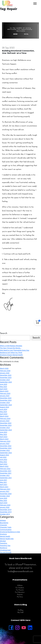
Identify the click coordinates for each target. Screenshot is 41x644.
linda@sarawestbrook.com (20, 571)
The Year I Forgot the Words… (11, 348)
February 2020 (5, 505)
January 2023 (5, 444)
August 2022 (4, 455)
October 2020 (5, 496)
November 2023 (6, 425)
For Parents (20, 590)
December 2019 (6, 510)
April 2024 (4, 414)
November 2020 (6, 494)
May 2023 (3, 434)
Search (4, 333)
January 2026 (5, 373)
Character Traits (6, 527)
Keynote (20, 595)
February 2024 (5, 418)
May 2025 (3, 387)
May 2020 (3, 500)
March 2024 (4, 416)
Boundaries (4, 523)
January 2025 (5, 396)
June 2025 (4, 384)
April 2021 (4, 485)
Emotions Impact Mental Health (11, 355)
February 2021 (5, 489)
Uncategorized (5, 550)
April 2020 (4, 503)
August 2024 (4, 407)
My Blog (20, 610)
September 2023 (6, 430)
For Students (20, 588)
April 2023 (4, 437)
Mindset (3, 541)
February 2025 (5, 393)
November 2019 (6, 512)
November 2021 (6, 473)
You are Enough (6, 552)
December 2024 (6, 398)
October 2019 (5, 514)
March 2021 (4, 487)
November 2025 (6, 377)
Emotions (3, 534)
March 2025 (4, 391)
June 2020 (4, 498)
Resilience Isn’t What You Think (11, 353)
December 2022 (6, 446)
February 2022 (5, 469)
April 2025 (4, 389)
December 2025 (6, 375)
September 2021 (6, 478)
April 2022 (4, 464)
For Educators (20, 592)
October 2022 (5, 450)
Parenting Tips (5, 545)
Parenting (3, 543)
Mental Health (5, 536)
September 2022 (6, 453)
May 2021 (3, 482)
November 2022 (6, 448)
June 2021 (4, 480)
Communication (6, 530)
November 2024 (6, 400)
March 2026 (4, 368)
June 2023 (4, 432)
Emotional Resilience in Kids (10, 532)
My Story (20, 597)
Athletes (3, 520)
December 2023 (6, 423)
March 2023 (4, 439)
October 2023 (5, 428)
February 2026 (5, 371)
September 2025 (6, 382)
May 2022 (3, 462)
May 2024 (3, 412)
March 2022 (4, 466)
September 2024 (6, 405)
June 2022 (4, 459)
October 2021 (5, 475)
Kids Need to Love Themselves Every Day (15, 350)
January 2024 (5, 421)
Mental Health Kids (7, 539)
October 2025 (5, 380)
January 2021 (5, 491)
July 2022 (3, 457)
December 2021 (6, 471)
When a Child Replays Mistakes (11, 346)
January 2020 (5, 507)
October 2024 (5, 403)
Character (3, 525)
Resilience (4, 548)
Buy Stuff (20, 612)
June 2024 (4, 409)
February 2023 (5, 441)
